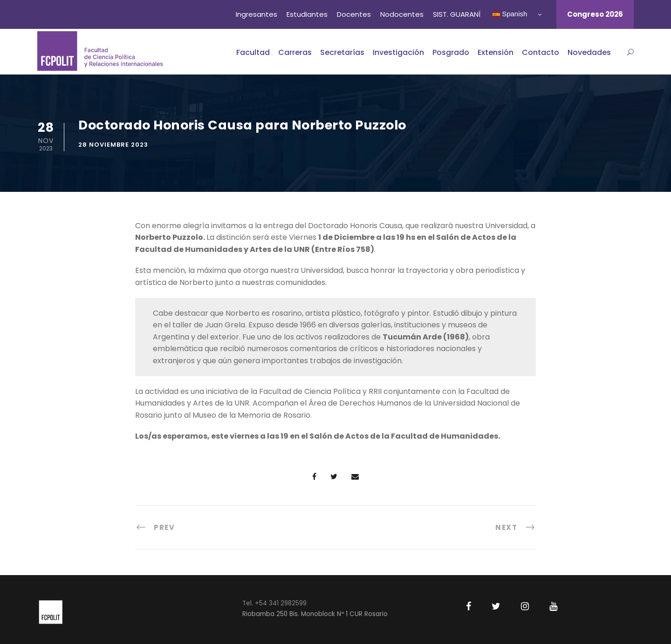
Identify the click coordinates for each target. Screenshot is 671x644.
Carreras (295, 52)
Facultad (253, 52)
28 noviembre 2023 (113, 145)
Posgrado (451, 52)
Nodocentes (402, 14)
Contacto (541, 52)
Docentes (354, 14)
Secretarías (342, 52)
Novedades (589, 52)
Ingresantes (257, 14)
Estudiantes (307, 14)
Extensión (496, 52)
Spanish (510, 14)
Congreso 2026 (595, 14)
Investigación (398, 52)
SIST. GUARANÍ (457, 14)
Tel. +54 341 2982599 (274, 603)
